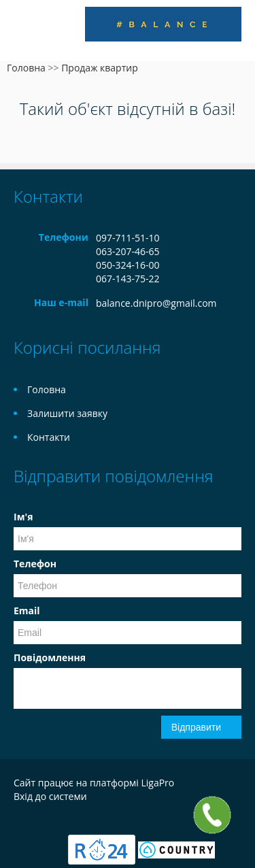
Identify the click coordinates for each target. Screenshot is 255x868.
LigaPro (157, 783)
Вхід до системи (50, 796)
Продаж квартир (100, 68)
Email (27, 611)
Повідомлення (50, 657)
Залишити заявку (67, 413)
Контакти (49, 437)
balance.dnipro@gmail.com (156, 303)
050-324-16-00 (128, 265)
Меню (26, 32)
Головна (26, 68)
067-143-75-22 (128, 279)
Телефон (35, 564)
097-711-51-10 (128, 238)
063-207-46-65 (128, 251)
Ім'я (23, 517)
